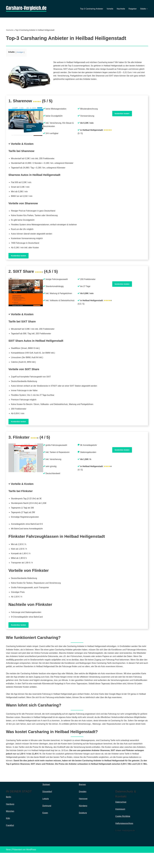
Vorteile (110, 9)
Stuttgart (46, 800)
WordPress (31, 865)
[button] (147, 9)
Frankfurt (10, 841)
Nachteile (121, 9)
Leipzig (46, 814)
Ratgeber (133, 9)
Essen (45, 828)
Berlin (9, 812)
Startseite (10, 30)
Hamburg (10, 819)
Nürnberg (83, 821)
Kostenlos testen (19, 256)
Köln (8, 833)
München (10, 826)
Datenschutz (121, 817)
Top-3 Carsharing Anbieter (91, 9)
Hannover (83, 814)
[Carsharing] (26, 9)
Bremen (82, 800)
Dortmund (47, 821)
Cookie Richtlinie (123, 831)
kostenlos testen (122, 114)
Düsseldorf (47, 807)
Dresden (83, 807)
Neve (8, 865)
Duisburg (83, 828)
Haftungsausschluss (124, 838)
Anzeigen (20, 52)
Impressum (120, 824)
